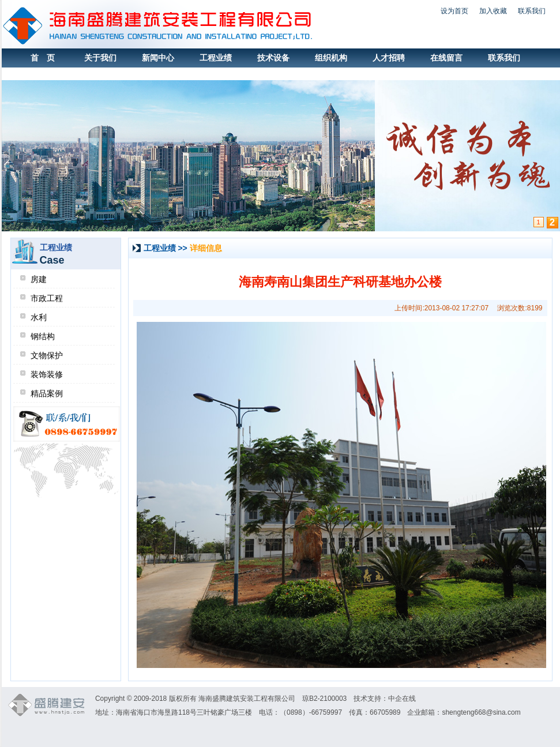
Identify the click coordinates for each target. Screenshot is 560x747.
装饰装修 (47, 374)
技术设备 (273, 58)
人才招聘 (389, 58)
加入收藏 (493, 11)
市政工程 (47, 298)
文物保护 (47, 355)
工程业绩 (216, 58)
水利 (39, 317)
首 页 (43, 58)
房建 (39, 279)
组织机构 (331, 58)
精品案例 (47, 393)
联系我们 (532, 11)
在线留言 (446, 58)
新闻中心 (158, 58)
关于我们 (100, 58)
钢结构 (43, 336)
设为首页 (454, 11)
